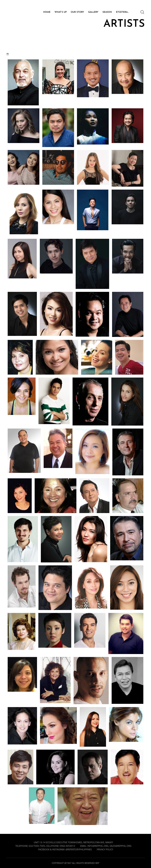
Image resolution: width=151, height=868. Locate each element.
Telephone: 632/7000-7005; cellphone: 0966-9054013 (45, 846)
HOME (47, 12)
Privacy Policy (105, 849)
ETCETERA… (122, 12)
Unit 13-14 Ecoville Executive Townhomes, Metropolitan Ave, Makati (73, 842)
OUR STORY (77, 12)
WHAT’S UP (61, 12)
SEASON (107, 12)
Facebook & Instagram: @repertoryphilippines (65, 849)
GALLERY (93, 12)
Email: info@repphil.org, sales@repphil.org (106, 846)
